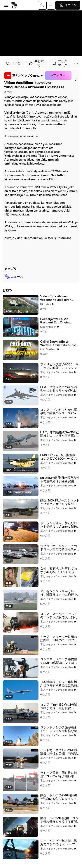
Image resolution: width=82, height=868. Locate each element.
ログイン (68, 5)
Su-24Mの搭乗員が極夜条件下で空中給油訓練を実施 (60, 480)
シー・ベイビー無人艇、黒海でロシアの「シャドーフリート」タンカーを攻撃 (59, 843)
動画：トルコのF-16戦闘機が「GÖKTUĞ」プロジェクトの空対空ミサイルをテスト (59, 797)
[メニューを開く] (6, 5)
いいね (13, 63)
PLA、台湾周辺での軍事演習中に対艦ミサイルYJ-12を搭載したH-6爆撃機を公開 (59, 389)
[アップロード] (51, 5)
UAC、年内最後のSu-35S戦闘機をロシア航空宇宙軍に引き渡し (59, 434)
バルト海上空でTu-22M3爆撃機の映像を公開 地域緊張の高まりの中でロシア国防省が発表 (59, 752)
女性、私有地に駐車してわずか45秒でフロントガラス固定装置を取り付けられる (59, 570)
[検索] (42, 5)
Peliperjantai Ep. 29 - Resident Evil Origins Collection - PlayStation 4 (59, 321)
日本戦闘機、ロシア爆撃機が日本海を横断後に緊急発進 (59, 684)
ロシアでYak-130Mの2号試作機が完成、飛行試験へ (59, 707)
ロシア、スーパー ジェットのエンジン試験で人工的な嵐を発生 (59, 616)
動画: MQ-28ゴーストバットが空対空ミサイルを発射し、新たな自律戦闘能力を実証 (60, 502)
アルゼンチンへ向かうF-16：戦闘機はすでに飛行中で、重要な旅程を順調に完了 (59, 593)
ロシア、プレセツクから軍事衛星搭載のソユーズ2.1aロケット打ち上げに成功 (60, 412)
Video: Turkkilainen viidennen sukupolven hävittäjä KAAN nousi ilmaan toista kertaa (56, 298)
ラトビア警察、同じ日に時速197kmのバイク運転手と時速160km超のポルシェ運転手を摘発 (59, 775)
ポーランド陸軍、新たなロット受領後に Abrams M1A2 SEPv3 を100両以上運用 (59, 525)
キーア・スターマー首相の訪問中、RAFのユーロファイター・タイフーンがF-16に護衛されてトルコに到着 (59, 639)
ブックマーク (60, 63)
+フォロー (58, 76)
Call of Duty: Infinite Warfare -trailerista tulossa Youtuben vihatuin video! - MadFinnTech (59, 343)
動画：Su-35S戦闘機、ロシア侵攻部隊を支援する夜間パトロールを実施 (59, 820)
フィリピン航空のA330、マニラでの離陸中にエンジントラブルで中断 (59, 366)
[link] (24, 76)
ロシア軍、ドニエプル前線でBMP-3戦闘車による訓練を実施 (59, 661)
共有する (36, 63)
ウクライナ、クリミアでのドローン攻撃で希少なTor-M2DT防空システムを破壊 (59, 548)
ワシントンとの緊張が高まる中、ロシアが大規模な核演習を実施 (59, 729)
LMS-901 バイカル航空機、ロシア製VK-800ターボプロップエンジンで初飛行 (60, 457)
